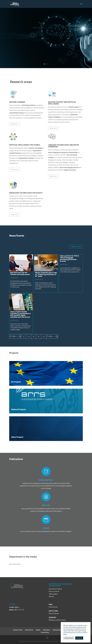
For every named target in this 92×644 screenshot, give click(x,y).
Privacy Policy (45, 632)
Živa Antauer (62, 620)
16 (44, 336)
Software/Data (57, 630)
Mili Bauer (52, 620)
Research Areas (18, 630)
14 (33, 336)
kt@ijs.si (17, 607)
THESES (46, 528)
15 (39, 336)
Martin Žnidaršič (54, 613)
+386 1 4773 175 (19, 610)
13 (29, 336)
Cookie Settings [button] (69, 638)
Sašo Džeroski (53, 607)
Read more (15, 124)
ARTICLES (46, 505)
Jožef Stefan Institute (32, 31)
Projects (38, 630)
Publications (47, 630)
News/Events (29, 630)
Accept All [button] (79, 638)
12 (23, 336)
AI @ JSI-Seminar (76, 247)
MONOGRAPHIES (46, 480)
